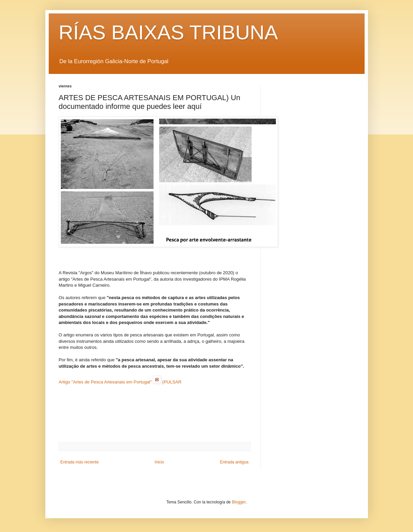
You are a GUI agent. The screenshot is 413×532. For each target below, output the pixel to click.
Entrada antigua (234, 462)
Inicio (159, 462)
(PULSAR (172, 382)
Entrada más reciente (80, 462)
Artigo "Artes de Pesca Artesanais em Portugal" (105, 382)
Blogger (239, 502)
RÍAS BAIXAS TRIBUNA (168, 32)
